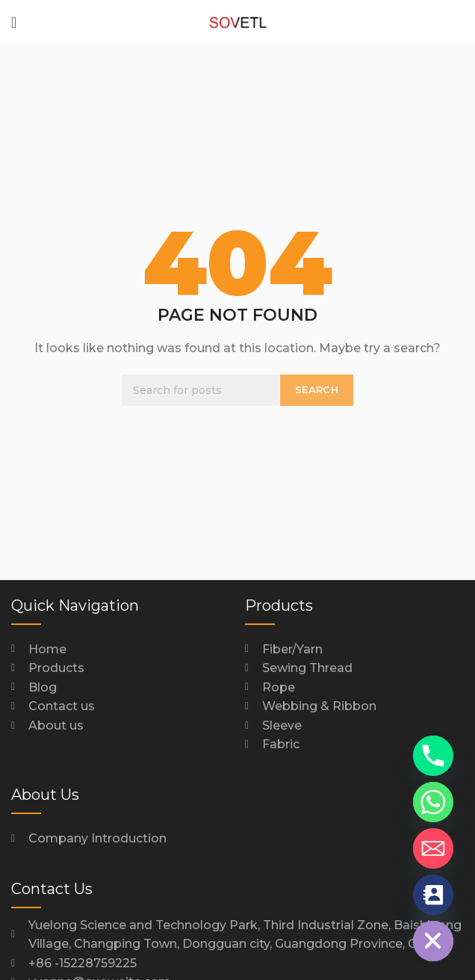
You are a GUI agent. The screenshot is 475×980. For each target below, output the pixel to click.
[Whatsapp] (433, 802)
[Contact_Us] (433, 895)
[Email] (433, 848)
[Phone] (433, 756)
